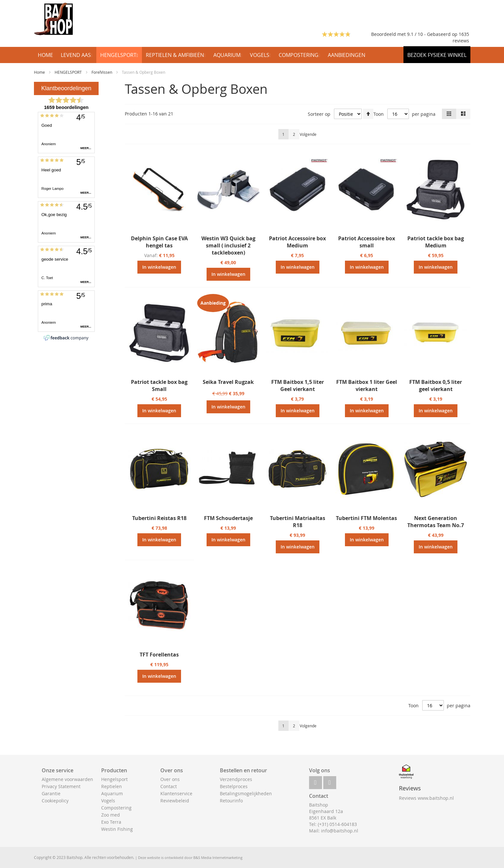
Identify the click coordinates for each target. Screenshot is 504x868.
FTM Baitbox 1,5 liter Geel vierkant (298, 385)
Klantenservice (176, 793)
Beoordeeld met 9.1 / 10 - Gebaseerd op (415, 34)
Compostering (116, 808)
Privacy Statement (61, 786)
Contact (169, 786)
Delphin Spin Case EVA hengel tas (159, 242)
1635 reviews (461, 37)
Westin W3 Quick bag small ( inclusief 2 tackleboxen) (228, 245)
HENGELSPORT (69, 72)
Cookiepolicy (55, 801)
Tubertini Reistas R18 (159, 518)
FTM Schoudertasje (228, 518)
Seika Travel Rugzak (228, 382)
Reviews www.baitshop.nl (426, 798)
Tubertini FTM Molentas (366, 518)
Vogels (108, 801)
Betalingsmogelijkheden (246, 793)
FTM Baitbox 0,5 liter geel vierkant (436, 385)
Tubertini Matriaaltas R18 (298, 522)
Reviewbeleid (175, 801)
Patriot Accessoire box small (367, 242)
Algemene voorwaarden (67, 779)
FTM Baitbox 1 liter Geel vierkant (367, 385)
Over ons (170, 779)
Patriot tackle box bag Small (159, 385)
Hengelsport (114, 779)
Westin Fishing (117, 829)
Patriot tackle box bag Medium (436, 242)
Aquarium (112, 793)
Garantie (51, 793)
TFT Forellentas (159, 655)
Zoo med (111, 815)
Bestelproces (234, 786)
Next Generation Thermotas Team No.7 (436, 522)
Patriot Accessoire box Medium (297, 242)
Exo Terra (111, 822)
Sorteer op (319, 114)
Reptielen (112, 786)
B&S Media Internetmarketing (218, 857)
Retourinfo (231, 801)
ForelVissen (102, 72)
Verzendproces (236, 779)
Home (40, 72)
